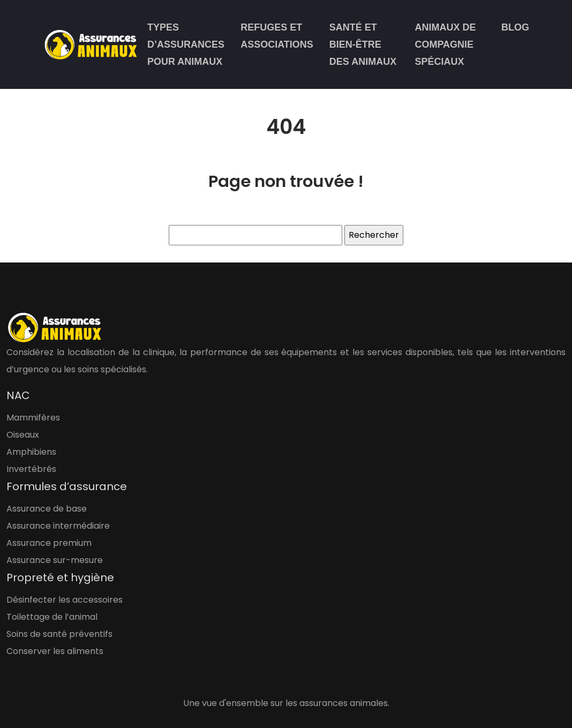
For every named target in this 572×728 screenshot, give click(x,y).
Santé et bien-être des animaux (363, 44)
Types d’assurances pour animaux (186, 44)
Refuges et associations (277, 36)
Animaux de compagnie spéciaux (445, 44)
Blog (515, 27)
